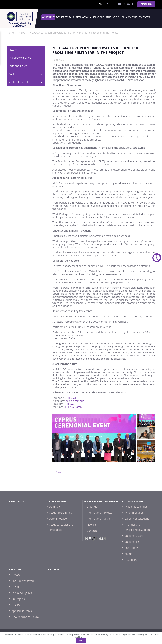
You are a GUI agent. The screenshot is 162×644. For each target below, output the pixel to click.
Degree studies (65, 17)
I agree (81, 641)
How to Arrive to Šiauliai (26, 617)
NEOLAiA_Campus (74, 407)
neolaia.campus (75, 401)
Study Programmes (61, 513)
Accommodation (59, 519)
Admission (55, 507)
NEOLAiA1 (70, 398)
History (12, 50)
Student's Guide (115, 17)
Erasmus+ (93, 507)
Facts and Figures (18, 66)
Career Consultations (137, 519)
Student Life (132, 542)
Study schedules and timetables (61, 527)
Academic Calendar (136, 507)
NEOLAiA (146, 4)
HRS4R (16, 587)
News (22, 33)
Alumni (129, 554)
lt (107, 4)
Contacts (144, 17)
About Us (132, 17)
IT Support (131, 560)
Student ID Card (134, 536)
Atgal (59, 472)
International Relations (90, 17)
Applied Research (24, 82)
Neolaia (91, 525)
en (101, 4)
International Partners (100, 519)
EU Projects (18, 599)
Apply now (48, 17)
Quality (24, 74)
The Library (131, 548)
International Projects (99, 513)
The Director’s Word (20, 58)
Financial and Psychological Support (137, 527)
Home (10, 33)
